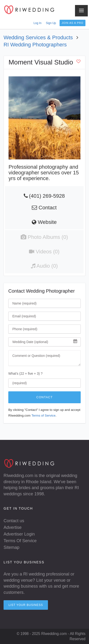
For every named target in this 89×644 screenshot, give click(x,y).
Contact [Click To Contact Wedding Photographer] (44, 397)
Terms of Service (43, 415)
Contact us (14, 521)
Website (44, 222)
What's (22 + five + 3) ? (25, 374)
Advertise (13, 527)
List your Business (26, 605)
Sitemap (12, 547)
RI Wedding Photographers (35, 45)
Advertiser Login (19, 534)
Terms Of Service (20, 541)
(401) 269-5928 (47, 196)
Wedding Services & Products (38, 37)
